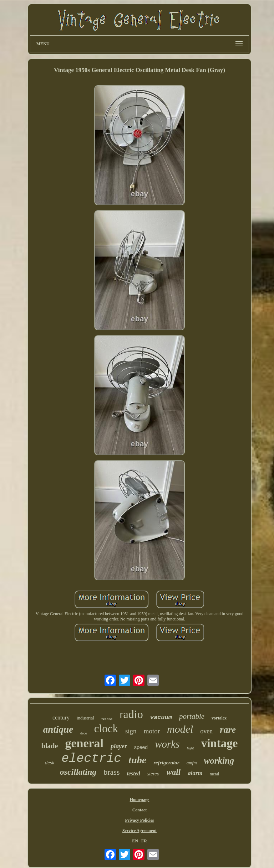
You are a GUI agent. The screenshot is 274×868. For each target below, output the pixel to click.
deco (84, 733)
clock (106, 729)
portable (192, 716)
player (119, 746)
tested (134, 773)
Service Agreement (139, 831)
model (180, 729)
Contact (140, 810)
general (84, 743)
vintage (220, 743)
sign (131, 731)
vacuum (161, 718)
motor (152, 731)
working (219, 761)
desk (50, 763)
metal (215, 774)
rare (228, 730)
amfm (192, 763)
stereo (153, 774)
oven (206, 731)
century (61, 718)
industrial (85, 718)
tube (137, 760)
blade (50, 746)
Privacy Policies (139, 820)
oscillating (78, 772)
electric (91, 759)
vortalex (219, 718)
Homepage (140, 800)
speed (141, 747)
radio (131, 714)
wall (174, 772)
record (107, 719)
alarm (195, 773)
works (167, 744)
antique (58, 729)
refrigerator (166, 763)
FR (144, 841)
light (190, 748)
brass (111, 772)
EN (135, 841)
